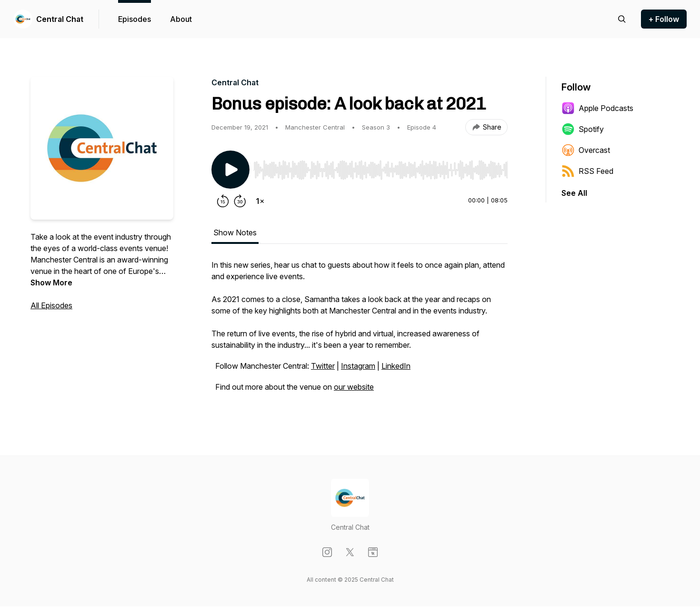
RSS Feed (587, 171)
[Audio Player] (380, 167)
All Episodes (51, 305)
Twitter (323, 366)
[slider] (380, 170)
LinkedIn (396, 366)
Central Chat (60, 19)
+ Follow (664, 19)
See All (574, 193)
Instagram (358, 366)
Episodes (135, 19)
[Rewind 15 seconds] (223, 201)
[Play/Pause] (230, 170)
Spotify (583, 129)
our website (354, 387)
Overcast (586, 150)
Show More (51, 283)
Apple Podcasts (597, 108)
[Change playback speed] (260, 201)
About (181, 19)
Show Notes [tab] (235, 232)
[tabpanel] (360, 331)
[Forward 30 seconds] (240, 201)
